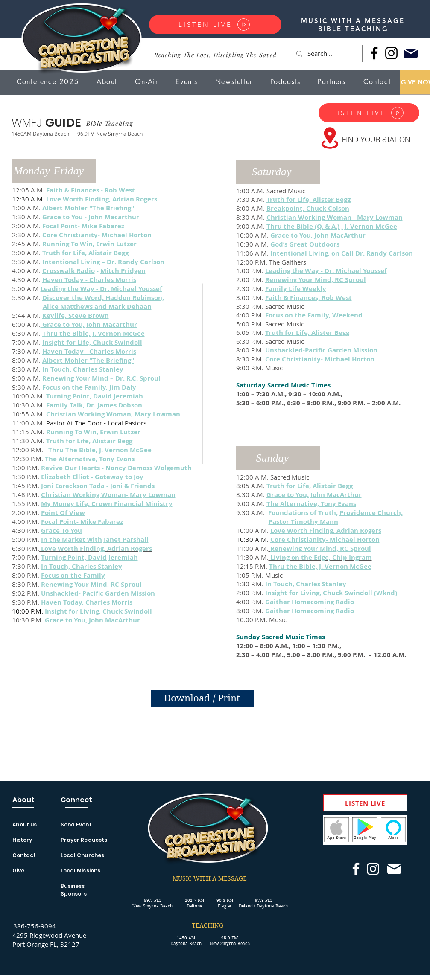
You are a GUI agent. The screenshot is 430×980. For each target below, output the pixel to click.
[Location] (330, 138)
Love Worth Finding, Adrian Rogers (326, 531)
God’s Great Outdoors (305, 244)
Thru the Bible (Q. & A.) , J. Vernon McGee (332, 226)
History (22, 840)
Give (18, 871)
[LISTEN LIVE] (215, 25)
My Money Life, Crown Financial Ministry (107, 504)
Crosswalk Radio (69, 271)
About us (25, 824)
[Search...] (326, 54)
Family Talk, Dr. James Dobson (94, 405)
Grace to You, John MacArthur (92, 620)
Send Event (76, 824)
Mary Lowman (153, 495)
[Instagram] (391, 53)
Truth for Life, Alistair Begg (85, 253)
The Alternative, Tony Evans (90, 459)
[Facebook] (374, 53)
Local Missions (81, 871)
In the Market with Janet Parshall (95, 539)
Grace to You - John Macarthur (91, 217)
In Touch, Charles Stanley (83, 369)
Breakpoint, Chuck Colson (308, 208)
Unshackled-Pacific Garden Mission (321, 350)
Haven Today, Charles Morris (87, 602)
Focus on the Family (73, 575)
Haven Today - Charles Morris (89, 280)
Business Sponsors (74, 890)
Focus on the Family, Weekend (314, 315)
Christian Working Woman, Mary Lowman (113, 414)
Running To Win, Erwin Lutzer (89, 244)
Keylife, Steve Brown (76, 316)
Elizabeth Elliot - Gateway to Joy (92, 477)
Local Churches (83, 855)
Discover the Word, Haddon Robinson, (103, 298)
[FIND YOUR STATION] (376, 139)
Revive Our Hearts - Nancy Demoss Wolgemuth (116, 468)
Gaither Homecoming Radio (310, 602)
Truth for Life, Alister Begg (307, 333)
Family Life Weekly (296, 289)
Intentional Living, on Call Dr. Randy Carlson (342, 253)
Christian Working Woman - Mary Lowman (335, 217)
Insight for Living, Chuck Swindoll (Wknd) (331, 593)
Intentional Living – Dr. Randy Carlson (103, 262)
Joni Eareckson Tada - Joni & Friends (98, 486)
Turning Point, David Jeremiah (95, 396)
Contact (24, 855)
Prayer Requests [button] (84, 840)
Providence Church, (371, 513)
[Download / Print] (202, 698)
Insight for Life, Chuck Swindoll (92, 342)
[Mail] (411, 53)
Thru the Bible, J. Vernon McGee (94, 333)
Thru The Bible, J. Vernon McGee (99, 450)
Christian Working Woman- (85, 495)
